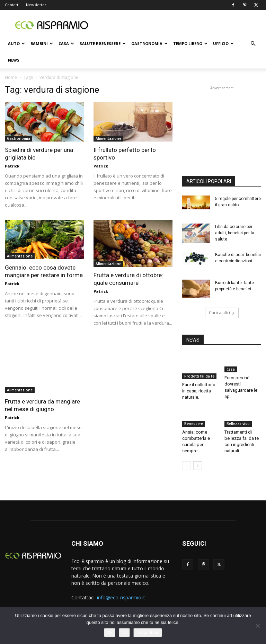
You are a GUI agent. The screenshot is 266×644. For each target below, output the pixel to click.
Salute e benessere (103, 43)
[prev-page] (187, 466)
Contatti (12, 5)
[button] (253, 44)
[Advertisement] (180, 25)
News (14, 60)
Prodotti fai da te (199, 376)
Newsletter (36, 5)
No (125, 632)
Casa (66, 43)
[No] (257, 626)
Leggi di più (148, 632)
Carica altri (222, 313)
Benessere (194, 424)
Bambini (42, 43)
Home (11, 77)
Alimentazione (108, 138)
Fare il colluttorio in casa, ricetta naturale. (199, 391)
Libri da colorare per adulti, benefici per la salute (235, 233)
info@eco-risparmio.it (121, 597)
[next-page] (198, 466)
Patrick (12, 166)
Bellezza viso (238, 424)
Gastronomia (149, 43)
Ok (110, 632)
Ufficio (223, 43)
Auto (16, 43)
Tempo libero (190, 43)
